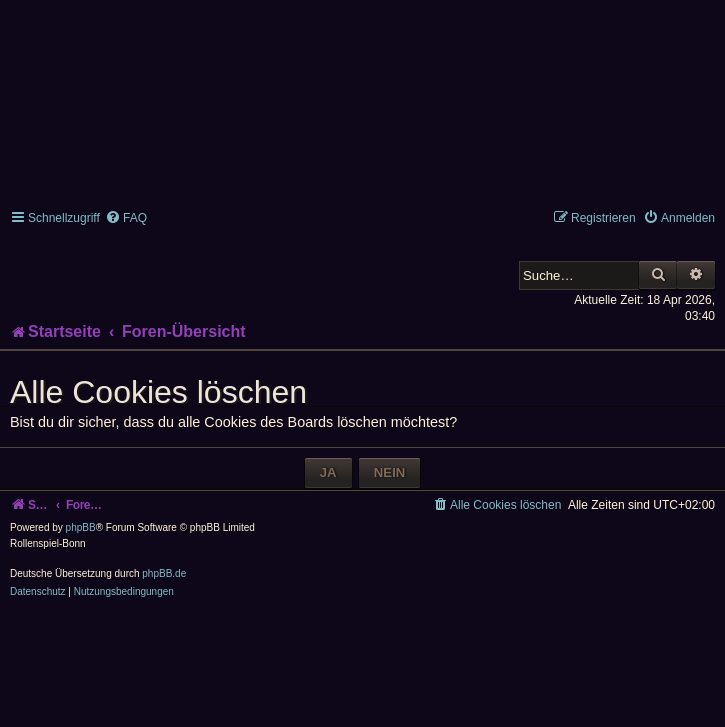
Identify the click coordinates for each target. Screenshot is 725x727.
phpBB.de (164, 573)
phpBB (81, 527)
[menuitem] (126, 218)
